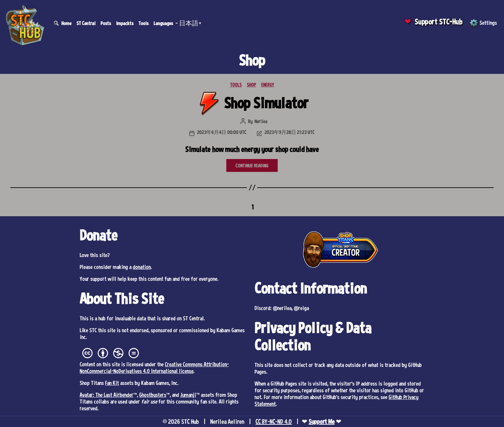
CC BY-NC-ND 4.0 (274, 422)
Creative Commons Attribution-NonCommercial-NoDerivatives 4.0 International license (154, 367)
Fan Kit (112, 383)
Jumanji (188, 395)
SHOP (252, 85)
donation (142, 267)
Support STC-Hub (439, 22)
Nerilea (261, 121)
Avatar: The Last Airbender (107, 395)
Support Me (322, 422)
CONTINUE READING (252, 165)
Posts (106, 23)
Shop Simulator (266, 103)
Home (66, 23)
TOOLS (236, 85)
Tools (144, 23)
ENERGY (268, 85)
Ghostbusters (153, 395)
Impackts (125, 23)
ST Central (86, 23)
